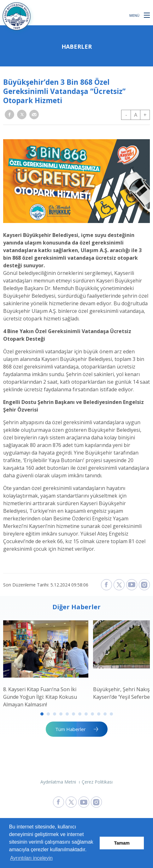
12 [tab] (111, 714)
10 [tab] (99, 714)
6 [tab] (74, 714)
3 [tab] (55, 714)
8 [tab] (86, 714)
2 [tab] (48, 714)
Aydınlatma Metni (58, 782)
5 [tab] (67, 714)
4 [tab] (61, 714)
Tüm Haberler (71, 729)
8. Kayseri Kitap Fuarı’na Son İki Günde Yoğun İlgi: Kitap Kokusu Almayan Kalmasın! (40, 697)
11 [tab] (105, 714)
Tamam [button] (122, 843)
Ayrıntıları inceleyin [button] (31, 858)
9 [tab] (92, 714)
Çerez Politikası (97, 782)
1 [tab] (42, 714)
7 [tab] (80, 714)
